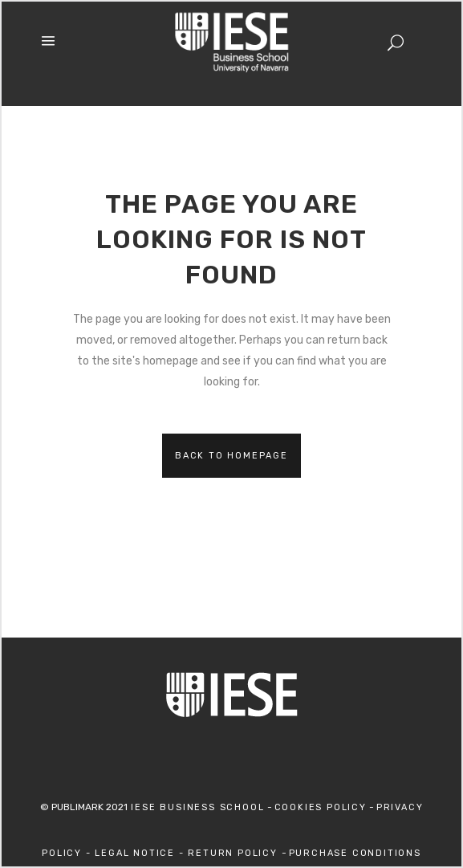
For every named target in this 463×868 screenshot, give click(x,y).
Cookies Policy (321, 807)
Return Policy (234, 853)
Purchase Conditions (355, 853)
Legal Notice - (141, 853)
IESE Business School (196, 807)
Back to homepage (231, 456)
